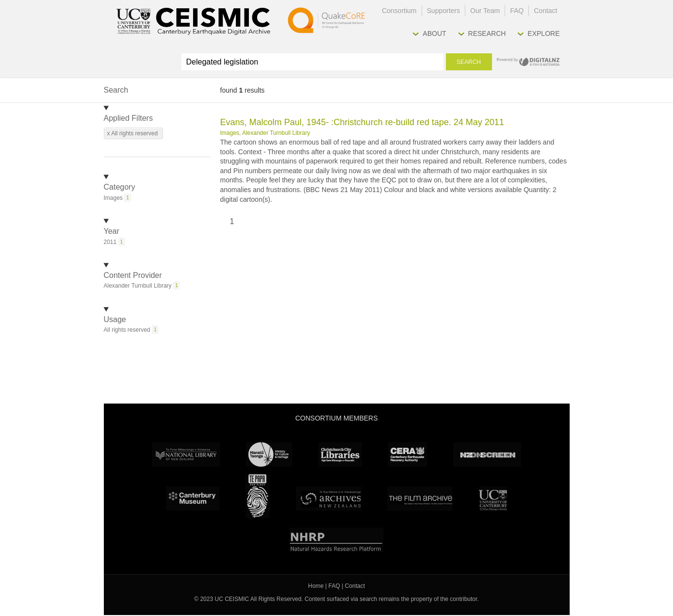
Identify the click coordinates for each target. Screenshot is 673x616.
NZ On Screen (487, 454)
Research (487, 33)
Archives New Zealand (329, 499)
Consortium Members (336, 418)
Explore (543, 33)
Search (469, 62)
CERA (408, 454)
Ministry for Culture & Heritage (269, 454)
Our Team (485, 11)
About (434, 33)
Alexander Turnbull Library (276, 133)
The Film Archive (420, 499)
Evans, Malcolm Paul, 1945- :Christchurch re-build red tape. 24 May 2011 (362, 122)
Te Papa (258, 496)
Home (316, 586)
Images (230, 133)
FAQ (517, 11)
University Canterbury (493, 499)
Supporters (443, 11)
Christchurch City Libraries (340, 454)
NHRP (336, 540)
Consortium (399, 11)
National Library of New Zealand (186, 454)
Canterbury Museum (193, 499)
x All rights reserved (133, 133)
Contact (545, 11)
